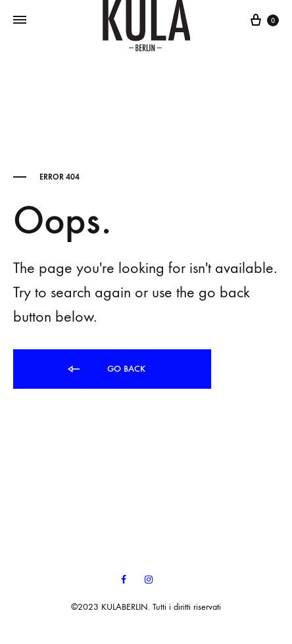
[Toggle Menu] (20, 20)
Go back (106, 369)
